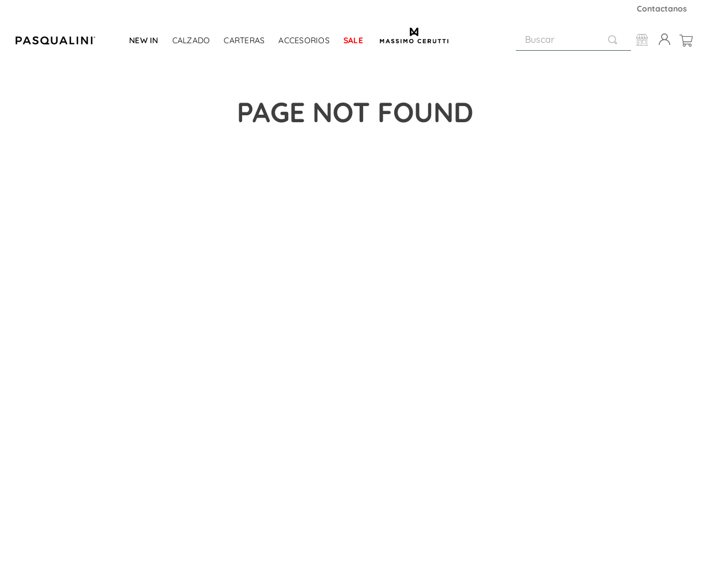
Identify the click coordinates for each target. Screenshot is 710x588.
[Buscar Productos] (615, 39)
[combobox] (573, 40)
